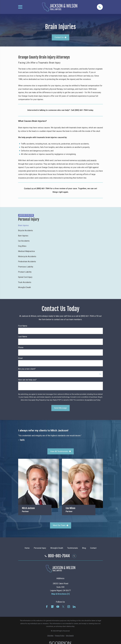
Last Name (23, 337)
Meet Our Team (61, 525)
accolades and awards (87, 160)
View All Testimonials (61, 451)
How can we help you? (27, 380)
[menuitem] (60, 225)
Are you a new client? (27, 369)
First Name (23, 326)
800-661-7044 (59, 556)
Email (20, 358)
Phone (21, 347)
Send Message (60, 408)
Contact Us (60, 37)
